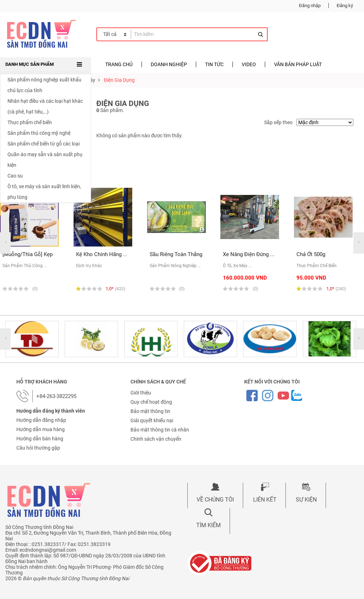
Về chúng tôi (215, 500)
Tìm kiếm (208, 525)
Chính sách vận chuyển (156, 439)
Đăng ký (345, 6)
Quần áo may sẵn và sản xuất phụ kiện (45, 160)
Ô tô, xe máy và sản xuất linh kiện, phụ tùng (44, 192)
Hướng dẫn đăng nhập (41, 420)
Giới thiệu (141, 393)
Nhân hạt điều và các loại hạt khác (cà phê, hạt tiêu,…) (45, 106)
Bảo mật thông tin (150, 411)
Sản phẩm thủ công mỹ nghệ (39, 133)
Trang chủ (119, 64)
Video (249, 64)
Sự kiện (306, 500)
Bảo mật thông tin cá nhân (160, 430)
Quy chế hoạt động (151, 402)
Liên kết (265, 500)
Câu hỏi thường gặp (38, 448)
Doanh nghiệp (169, 64)
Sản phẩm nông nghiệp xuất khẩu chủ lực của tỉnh (44, 85)
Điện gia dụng (119, 80)
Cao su (15, 176)
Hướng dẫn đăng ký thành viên (51, 411)
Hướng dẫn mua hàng (41, 429)
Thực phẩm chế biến (30, 122)
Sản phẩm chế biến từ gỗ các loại (44, 144)
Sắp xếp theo (278, 122)
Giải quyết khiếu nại (152, 420)
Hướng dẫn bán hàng (40, 439)
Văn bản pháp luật (298, 64)
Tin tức (214, 64)
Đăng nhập (310, 6)
